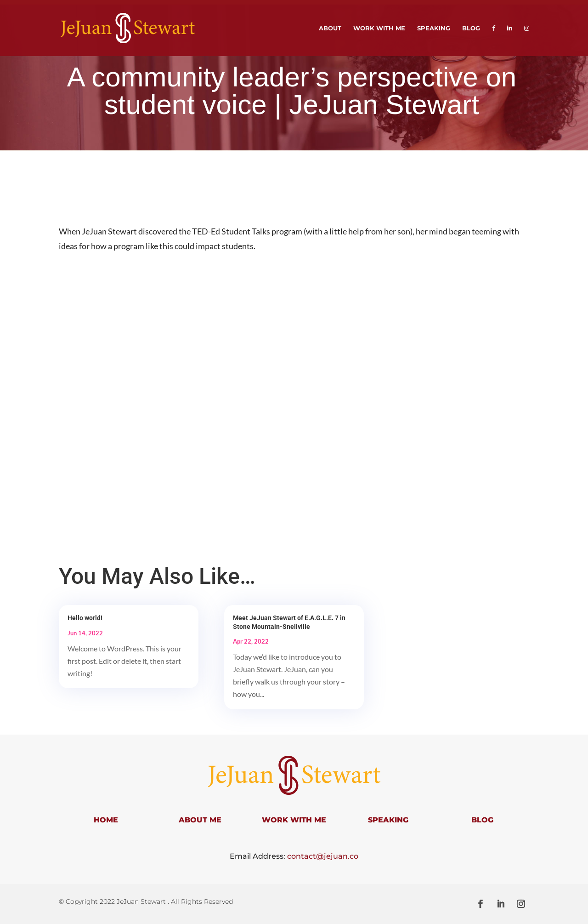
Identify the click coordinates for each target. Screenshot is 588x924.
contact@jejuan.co (323, 856)
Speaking (434, 28)
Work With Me (379, 28)
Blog (471, 28)
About (330, 28)
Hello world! (85, 618)
